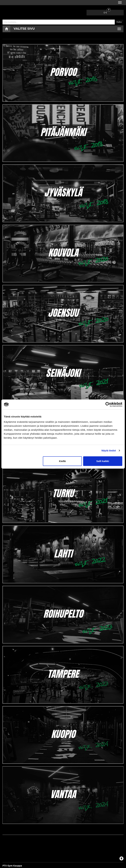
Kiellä (62, 461)
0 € (107, 12)
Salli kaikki (103, 461)
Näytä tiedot (109, 450)
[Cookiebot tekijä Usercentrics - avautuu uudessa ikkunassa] (108, 405)
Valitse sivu (24, 29)
